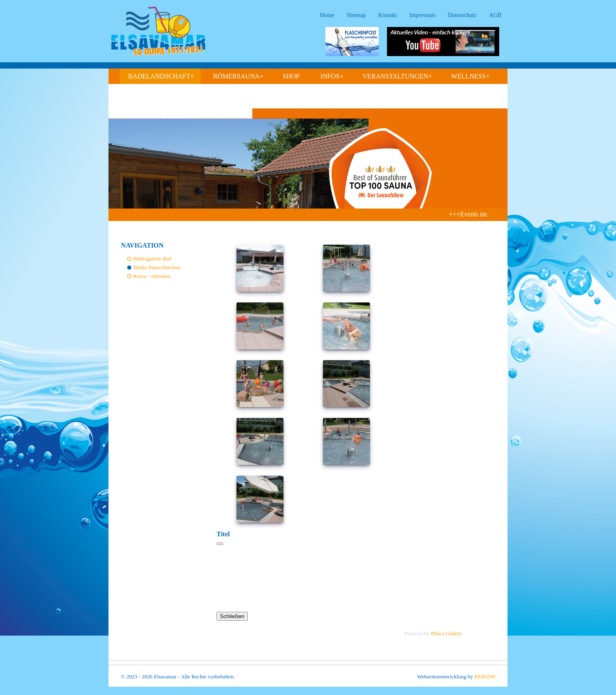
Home (327, 15)
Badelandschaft (161, 76)
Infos (332, 76)
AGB (495, 15)
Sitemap (356, 15)
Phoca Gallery (446, 633)
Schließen (232, 616)
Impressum (422, 15)
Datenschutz (462, 15)
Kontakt (388, 15)
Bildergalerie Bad (153, 259)
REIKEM (485, 677)
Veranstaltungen (397, 76)
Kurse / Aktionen (152, 276)
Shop (291, 76)
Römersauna (239, 76)
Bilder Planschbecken (157, 267)
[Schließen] (220, 544)
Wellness (471, 76)
